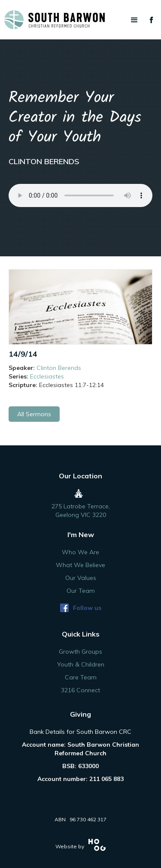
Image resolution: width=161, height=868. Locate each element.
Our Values (81, 578)
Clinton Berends (59, 368)
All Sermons (34, 414)
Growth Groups (80, 652)
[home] (80, 20)
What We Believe (80, 565)
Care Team (81, 677)
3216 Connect (80, 690)
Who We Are (80, 552)
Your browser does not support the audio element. (80, 195)
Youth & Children (81, 664)
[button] (134, 20)
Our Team (81, 591)
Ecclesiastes (47, 376)
